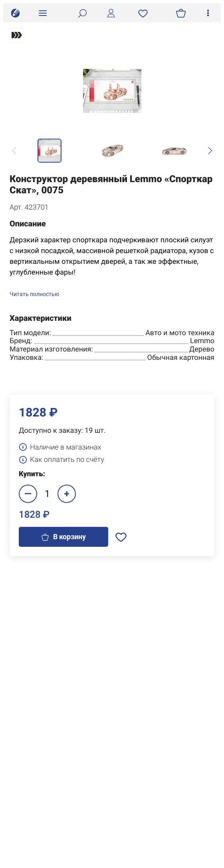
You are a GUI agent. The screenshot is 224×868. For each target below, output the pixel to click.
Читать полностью (34, 294)
